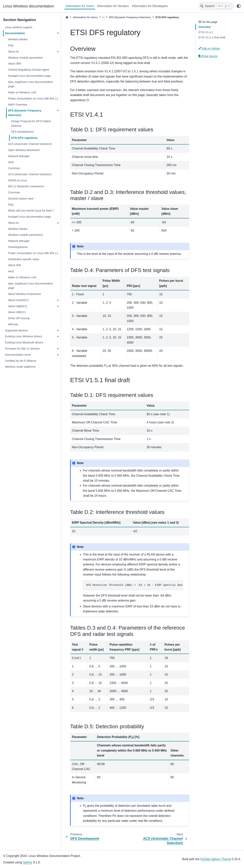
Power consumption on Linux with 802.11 (33, 99)
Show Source (208, 56)
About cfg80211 (18, 306)
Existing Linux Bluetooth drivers (24, 342)
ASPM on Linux (17, 180)
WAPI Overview (18, 105)
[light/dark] (239, 6)
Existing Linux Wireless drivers (24, 336)
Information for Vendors (113, 6)
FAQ (11, 45)
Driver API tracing (19, 318)
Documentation (15, 33)
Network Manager (19, 156)
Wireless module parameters (25, 58)
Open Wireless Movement (24, 150)
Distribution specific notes (24, 259)
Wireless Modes (18, 39)
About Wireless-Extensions (24, 294)
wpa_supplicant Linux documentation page (30, 84)
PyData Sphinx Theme (216, 859)
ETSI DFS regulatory (24, 138)
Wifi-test (13, 324)
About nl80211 (17, 312)
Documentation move (18, 355)
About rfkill (14, 64)
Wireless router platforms (20, 367)
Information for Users (80, 6)
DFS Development (22, 132)
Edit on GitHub (209, 48)
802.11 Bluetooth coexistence (26, 186)
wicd (11, 162)
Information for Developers (150, 6)
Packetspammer (18, 247)
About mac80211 (18, 300)
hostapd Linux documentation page (29, 76)
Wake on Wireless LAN (22, 92)
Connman (14, 168)
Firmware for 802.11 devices (22, 349)
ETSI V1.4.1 (206, 32)
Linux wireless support (18, 27)
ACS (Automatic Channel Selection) (30, 144)
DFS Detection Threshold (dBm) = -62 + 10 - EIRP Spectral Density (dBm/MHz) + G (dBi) (135, 585)
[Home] (67, 17)
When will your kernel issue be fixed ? (31, 211)
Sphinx (28, 862)
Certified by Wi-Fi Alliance (21, 361)
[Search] (216, 6)
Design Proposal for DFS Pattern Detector (31, 124)
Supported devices (16, 330)
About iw (13, 52)
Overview (205, 27)
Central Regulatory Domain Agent (28, 70)
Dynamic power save (21, 199)
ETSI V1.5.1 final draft (212, 37)
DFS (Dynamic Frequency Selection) (25, 113)
